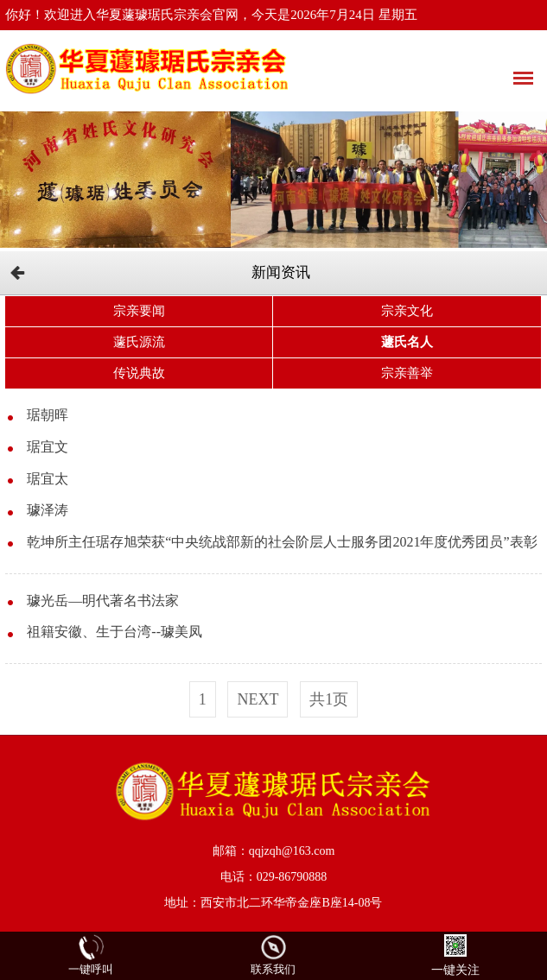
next (258, 699)
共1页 (329, 699)
